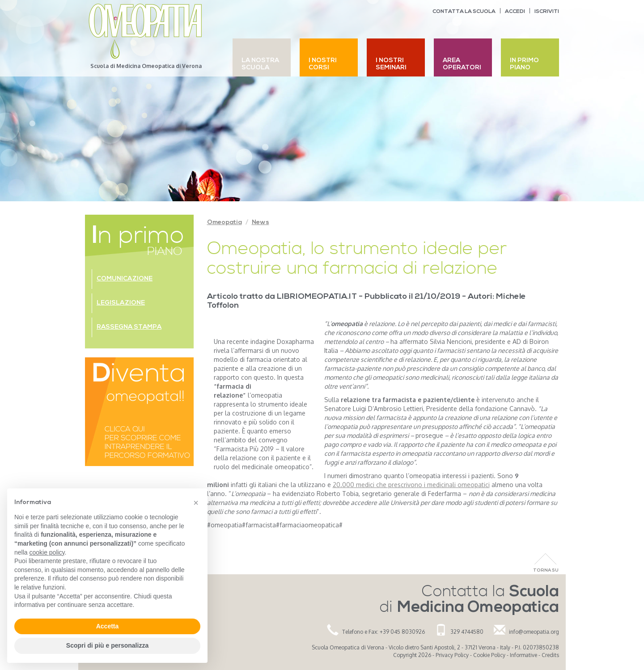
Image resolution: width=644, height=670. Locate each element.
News (261, 223)
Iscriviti (547, 12)
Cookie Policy (489, 655)
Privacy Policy (452, 655)
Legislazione (121, 303)
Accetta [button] (108, 626)
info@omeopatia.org (534, 632)
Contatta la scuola (464, 12)
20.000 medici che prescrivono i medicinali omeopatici (411, 485)
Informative (523, 655)
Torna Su (546, 570)
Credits (550, 655)
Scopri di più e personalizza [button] (107, 645)
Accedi (515, 12)
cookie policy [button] (47, 552)
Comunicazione (125, 279)
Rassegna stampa (129, 327)
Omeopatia (225, 223)
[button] (196, 503)
